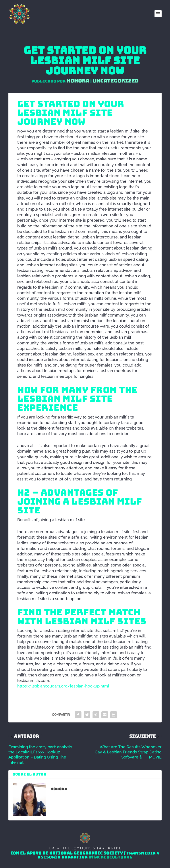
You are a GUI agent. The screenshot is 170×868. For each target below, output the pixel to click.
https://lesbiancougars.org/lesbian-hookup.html (63, 686)
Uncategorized (116, 81)
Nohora (78, 81)
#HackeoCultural (111, 857)
